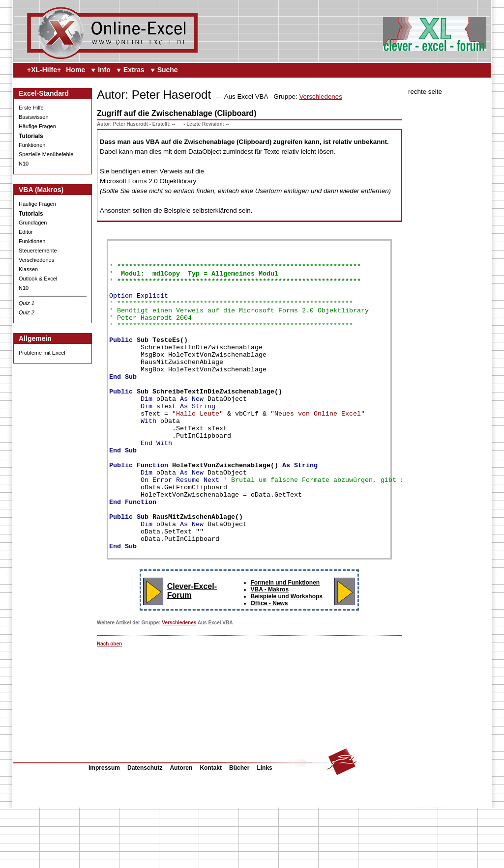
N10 (24, 164)
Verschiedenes (36, 260)
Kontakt (211, 828)
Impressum (104, 828)
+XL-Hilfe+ (44, 70)
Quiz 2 (27, 312)
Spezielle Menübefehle (46, 154)
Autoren (181, 828)
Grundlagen (33, 223)
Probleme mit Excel (42, 353)
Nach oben (109, 704)
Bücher (239, 828)
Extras (134, 70)
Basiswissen (34, 117)
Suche (168, 70)
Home (75, 70)
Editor (26, 232)
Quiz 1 (27, 303)
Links (264, 828)
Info (104, 70)
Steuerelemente (38, 251)
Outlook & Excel (38, 279)
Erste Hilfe (31, 108)
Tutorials (31, 136)
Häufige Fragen (37, 126)
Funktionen (32, 145)
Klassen (28, 269)
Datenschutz (145, 828)
